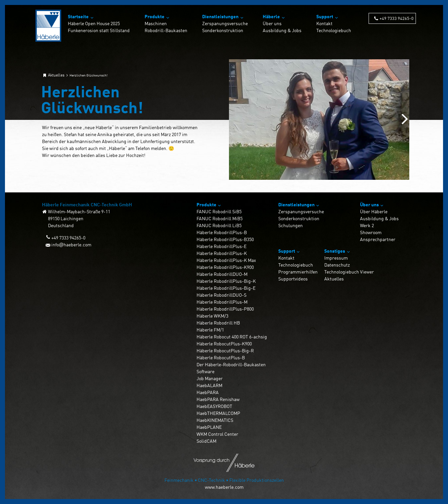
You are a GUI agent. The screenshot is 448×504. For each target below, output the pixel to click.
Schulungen (291, 225)
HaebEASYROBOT (214, 406)
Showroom (371, 232)
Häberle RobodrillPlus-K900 (225, 267)
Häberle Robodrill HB (218, 323)
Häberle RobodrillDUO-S (222, 295)
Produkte (155, 16)
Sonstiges (335, 251)
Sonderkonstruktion (223, 30)
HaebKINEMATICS (215, 420)
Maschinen (156, 23)
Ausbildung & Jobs (282, 30)
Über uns (272, 23)
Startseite (78, 16)
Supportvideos (293, 279)
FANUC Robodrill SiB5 (219, 211)
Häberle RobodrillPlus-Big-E (226, 288)
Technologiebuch (334, 30)
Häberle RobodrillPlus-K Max (226, 260)
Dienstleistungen (220, 16)
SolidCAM (206, 441)
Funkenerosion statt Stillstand (99, 30)
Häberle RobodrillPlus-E (222, 246)
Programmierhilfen (298, 272)
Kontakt (324, 23)
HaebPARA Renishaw (218, 399)
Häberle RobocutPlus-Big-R (225, 351)
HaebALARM (209, 385)
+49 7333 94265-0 (397, 18)
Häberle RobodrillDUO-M (222, 274)
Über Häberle (374, 211)
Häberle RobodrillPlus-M (222, 302)
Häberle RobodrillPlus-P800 (225, 309)
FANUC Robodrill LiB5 (219, 225)
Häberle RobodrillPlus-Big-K (226, 281)
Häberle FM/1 (210, 330)
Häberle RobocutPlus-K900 (224, 344)
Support (325, 16)
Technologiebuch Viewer (349, 272)
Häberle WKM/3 (212, 316)
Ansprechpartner (378, 239)
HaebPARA (208, 392)
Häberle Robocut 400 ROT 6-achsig (232, 337)
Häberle (271, 16)
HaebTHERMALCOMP (218, 413)
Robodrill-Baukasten (166, 30)
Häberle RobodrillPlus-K (222, 253)
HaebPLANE (209, 427)
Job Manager (210, 378)
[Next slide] (405, 120)
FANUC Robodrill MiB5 (220, 218)
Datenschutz (337, 265)
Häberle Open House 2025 (94, 23)
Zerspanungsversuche (225, 23)
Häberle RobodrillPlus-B (222, 232)
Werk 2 (367, 225)
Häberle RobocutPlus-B (221, 357)
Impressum (336, 258)
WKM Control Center (217, 434)
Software (205, 371)
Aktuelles (334, 279)
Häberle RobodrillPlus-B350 (225, 239)
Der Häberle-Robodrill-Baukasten (231, 364)
